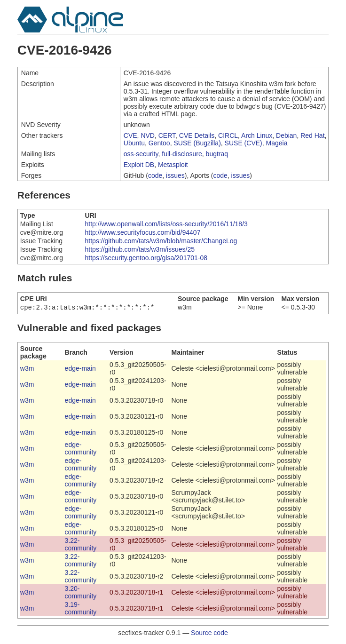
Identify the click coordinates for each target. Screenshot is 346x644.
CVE (130, 135)
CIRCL (228, 135)
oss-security (141, 154)
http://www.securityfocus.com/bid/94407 (143, 232)
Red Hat (312, 135)
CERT (167, 135)
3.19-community (81, 609)
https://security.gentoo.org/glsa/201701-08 (146, 258)
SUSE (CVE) (244, 143)
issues (175, 175)
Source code (209, 634)
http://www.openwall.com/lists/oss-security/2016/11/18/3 (166, 224)
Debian (286, 135)
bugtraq (217, 154)
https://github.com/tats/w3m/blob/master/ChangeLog (161, 241)
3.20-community (81, 593)
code (155, 175)
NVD (148, 135)
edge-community (81, 449)
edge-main (80, 369)
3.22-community (81, 545)
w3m (27, 369)
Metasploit (173, 165)
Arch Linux (257, 135)
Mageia (277, 143)
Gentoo (159, 143)
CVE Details (197, 135)
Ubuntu (134, 143)
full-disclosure (182, 154)
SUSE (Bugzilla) (197, 143)
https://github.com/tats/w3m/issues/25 (140, 249)
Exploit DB (139, 165)
